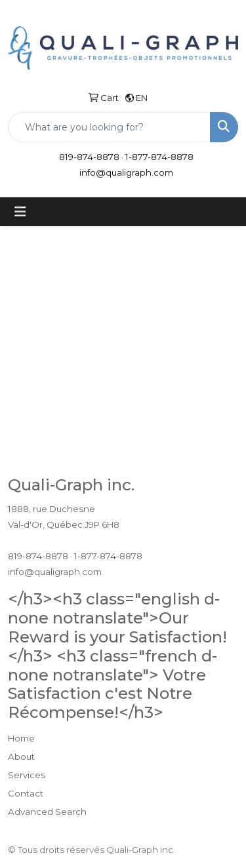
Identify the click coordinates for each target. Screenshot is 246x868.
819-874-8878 (89, 157)
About (21, 757)
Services (27, 775)
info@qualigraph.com (126, 172)
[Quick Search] (109, 127)
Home (21, 738)
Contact (26, 793)
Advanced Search (47, 812)
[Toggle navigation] (20, 212)
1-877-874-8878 (159, 157)
